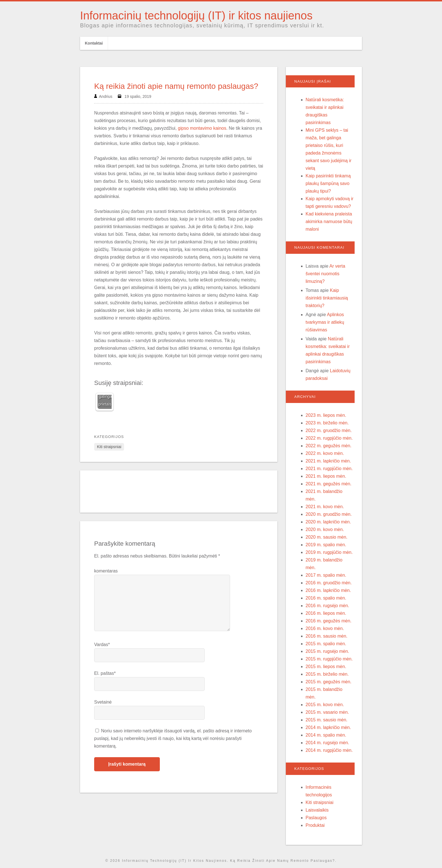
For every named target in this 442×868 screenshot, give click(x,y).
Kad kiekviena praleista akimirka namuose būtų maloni (329, 222)
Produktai (315, 825)
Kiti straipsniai (109, 447)
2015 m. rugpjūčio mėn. (329, 659)
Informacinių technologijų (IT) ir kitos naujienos (196, 16)
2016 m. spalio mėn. (326, 598)
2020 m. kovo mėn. (325, 529)
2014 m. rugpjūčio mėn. (329, 750)
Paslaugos (316, 818)
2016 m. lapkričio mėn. (328, 590)
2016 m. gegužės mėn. (329, 621)
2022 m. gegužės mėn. (329, 446)
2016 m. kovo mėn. (325, 628)
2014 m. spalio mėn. (326, 735)
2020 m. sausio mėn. (327, 537)
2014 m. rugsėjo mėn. (327, 743)
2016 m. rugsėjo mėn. (327, 606)
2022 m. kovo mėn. (325, 453)
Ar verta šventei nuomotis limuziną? (325, 274)
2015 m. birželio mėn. (327, 674)
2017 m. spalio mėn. (326, 575)
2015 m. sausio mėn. (327, 720)
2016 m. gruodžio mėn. (329, 583)
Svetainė (103, 702)
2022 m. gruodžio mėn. (329, 430)
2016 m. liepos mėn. (326, 613)
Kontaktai (94, 43)
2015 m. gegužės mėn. (329, 682)
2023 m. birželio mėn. (327, 423)
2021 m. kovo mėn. (325, 507)
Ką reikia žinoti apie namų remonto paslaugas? (176, 86)
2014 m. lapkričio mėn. (328, 727)
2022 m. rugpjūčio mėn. (329, 438)
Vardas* (102, 645)
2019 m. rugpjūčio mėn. (329, 552)
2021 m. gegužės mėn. (329, 484)
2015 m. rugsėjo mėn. (327, 651)
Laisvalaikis (317, 810)
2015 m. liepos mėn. (326, 667)
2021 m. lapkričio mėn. (328, 461)
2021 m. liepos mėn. (326, 476)
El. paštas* (105, 673)
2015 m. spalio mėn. (326, 644)
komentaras (106, 571)
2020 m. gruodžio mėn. (329, 514)
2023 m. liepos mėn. (326, 415)
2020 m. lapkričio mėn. (328, 522)
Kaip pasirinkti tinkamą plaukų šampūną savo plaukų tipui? (328, 183)
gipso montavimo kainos (202, 128)
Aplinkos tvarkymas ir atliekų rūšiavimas (325, 322)
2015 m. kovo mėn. (325, 705)
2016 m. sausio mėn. (327, 636)
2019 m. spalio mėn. (326, 545)
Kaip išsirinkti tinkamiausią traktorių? (327, 298)
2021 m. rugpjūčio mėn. (329, 469)
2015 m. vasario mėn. (327, 712)
